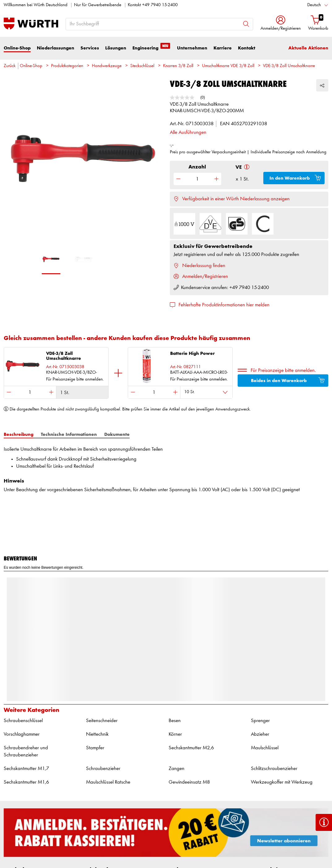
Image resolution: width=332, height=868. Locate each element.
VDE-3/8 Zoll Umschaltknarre (289, 66)
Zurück (10, 66)
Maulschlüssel (265, 748)
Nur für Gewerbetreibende (98, 5)
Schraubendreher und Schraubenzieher (26, 752)
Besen (175, 721)
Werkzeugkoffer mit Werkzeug (282, 782)
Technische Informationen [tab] (69, 434)
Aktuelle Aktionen (308, 48)
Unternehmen (192, 48)
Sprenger (260, 721)
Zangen (177, 769)
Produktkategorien (67, 66)
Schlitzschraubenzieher (274, 769)
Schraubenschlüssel (23, 721)
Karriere (223, 48)
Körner (175, 734)
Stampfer (95, 748)
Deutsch (314, 5)
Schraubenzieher (103, 769)
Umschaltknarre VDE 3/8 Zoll (228, 66)
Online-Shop (17, 48)
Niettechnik (97, 734)
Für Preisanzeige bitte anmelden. (283, 370)
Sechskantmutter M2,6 (191, 748)
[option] (83, 162)
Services (90, 48)
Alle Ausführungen (188, 132)
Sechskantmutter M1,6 (26, 782)
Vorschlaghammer (22, 734)
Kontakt (247, 48)
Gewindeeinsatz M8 (189, 782)
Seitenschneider (102, 721)
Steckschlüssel (142, 66)
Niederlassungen (56, 48)
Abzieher (260, 734)
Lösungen (116, 48)
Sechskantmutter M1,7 (26, 769)
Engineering (152, 48)
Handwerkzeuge (107, 66)
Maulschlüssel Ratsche (108, 782)
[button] (281, 24)
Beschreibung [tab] (19, 434)
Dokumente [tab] (117, 434)
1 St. (65, 393)
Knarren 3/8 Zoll (178, 66)
